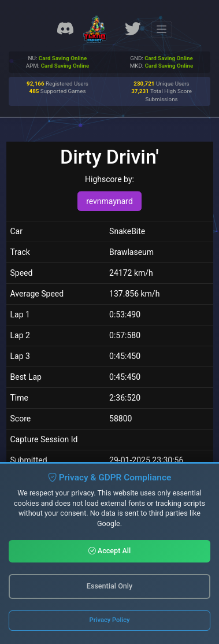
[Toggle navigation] (162, 29)
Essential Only (110, 586)
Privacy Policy (110, 620)
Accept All (110, 551)
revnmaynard (110, 201)
